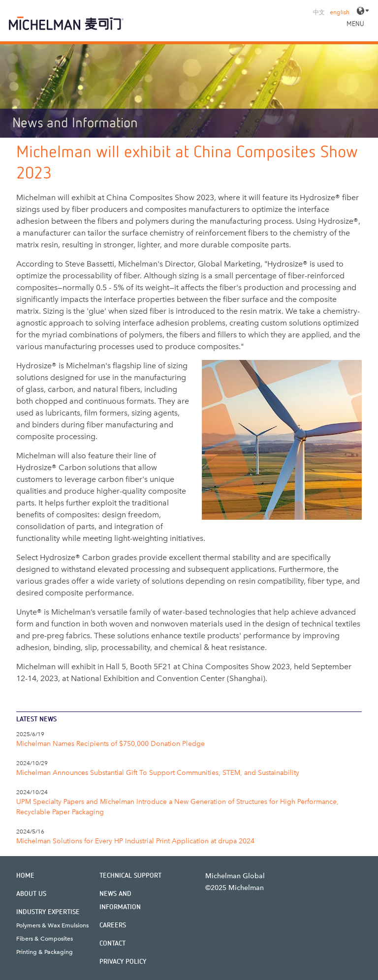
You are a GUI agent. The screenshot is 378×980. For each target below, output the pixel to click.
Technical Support (130, 876)
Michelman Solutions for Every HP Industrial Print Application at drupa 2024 (135, 841)
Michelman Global (235, 876)
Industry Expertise (48, 912)
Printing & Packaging (45, 952)
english (340, 12)
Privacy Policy (123, 962)
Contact (112, 944)
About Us (31, 894)
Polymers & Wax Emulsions (52, 925)
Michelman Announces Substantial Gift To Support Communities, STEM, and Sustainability (158, 773)
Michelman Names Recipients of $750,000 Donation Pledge (110, 744)
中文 (319, 12)
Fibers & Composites (45, 939)
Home (25, 876)
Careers (113, 925)
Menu (355, 24)
